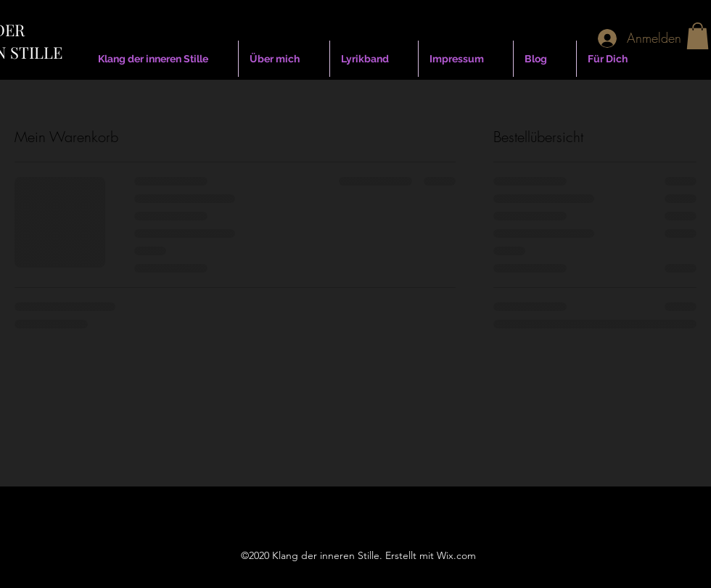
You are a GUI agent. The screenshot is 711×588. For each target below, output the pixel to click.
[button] (698, 36)
